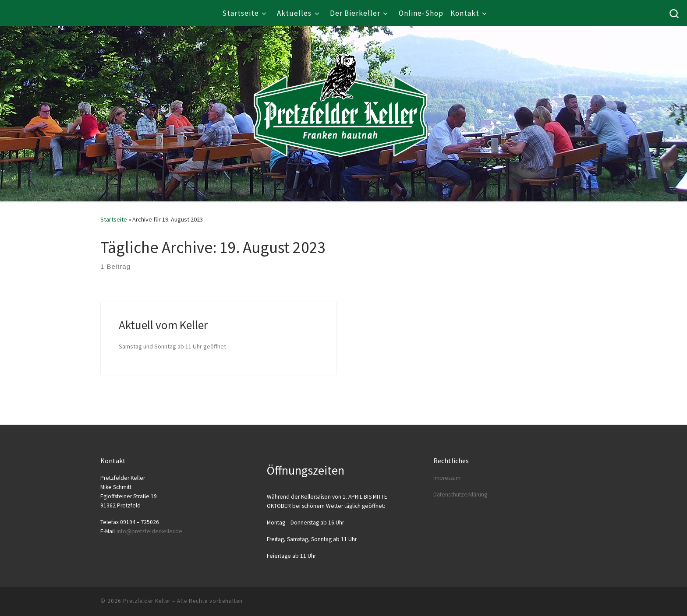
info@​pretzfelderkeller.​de (149, 531)
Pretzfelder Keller (147, 601)
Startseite (114, 219)
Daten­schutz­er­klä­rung (460, 495)
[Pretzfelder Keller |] (340, 92)
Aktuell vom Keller (163, 325)
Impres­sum (447, 478)
